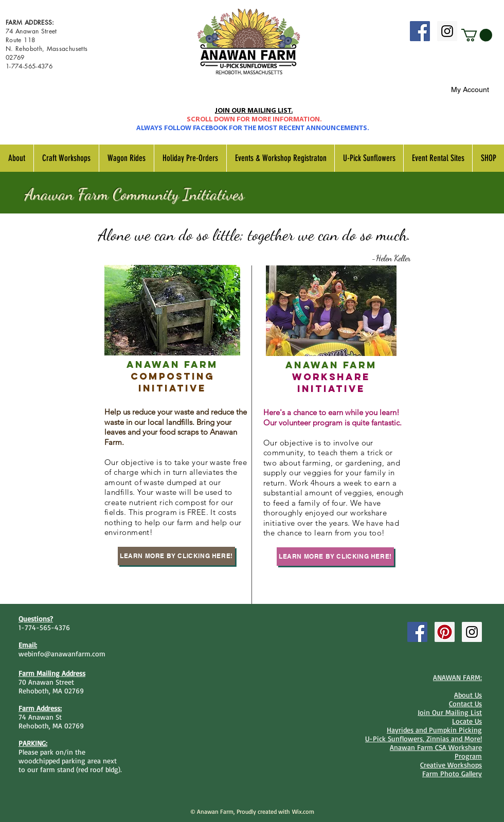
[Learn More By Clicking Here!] (176, 556)
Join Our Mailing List (450, 712)
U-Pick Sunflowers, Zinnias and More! (424, 738)
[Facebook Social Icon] (420, 31)
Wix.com (303, 811)
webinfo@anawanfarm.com (62, 654)
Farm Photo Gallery (452, 773)
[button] (477, 35)
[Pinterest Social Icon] (445, 632)
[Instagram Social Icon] (447, 31)
